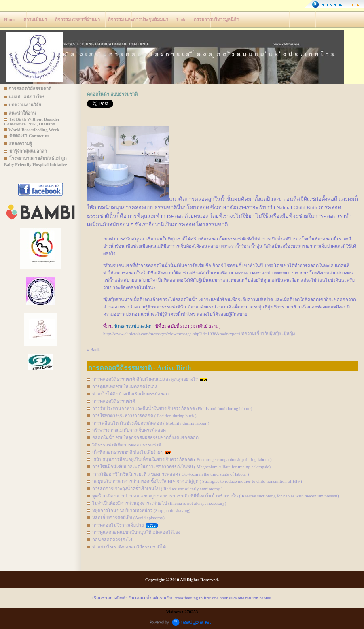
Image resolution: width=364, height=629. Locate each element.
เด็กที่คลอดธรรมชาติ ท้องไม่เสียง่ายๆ (127, 452)
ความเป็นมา (35, 19)
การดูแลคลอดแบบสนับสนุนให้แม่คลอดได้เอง (136, 532)
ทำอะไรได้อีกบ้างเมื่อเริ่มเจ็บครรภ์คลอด (130, 394)
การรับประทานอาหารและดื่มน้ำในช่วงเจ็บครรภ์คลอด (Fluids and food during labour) (172, 408)
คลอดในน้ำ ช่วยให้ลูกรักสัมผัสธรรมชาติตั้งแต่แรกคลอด (145, 438)
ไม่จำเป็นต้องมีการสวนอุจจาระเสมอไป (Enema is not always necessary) (159, 503)
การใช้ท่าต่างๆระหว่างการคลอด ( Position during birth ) (144, 416)
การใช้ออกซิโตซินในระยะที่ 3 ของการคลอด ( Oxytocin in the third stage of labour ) (170, 474)
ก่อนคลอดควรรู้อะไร (112, 540)
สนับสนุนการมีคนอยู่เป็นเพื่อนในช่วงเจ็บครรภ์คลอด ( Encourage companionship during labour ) (182, 459)
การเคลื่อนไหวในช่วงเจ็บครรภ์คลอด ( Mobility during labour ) (151, 423)
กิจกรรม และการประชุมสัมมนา (138, 19)
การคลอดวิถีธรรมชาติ (114, 401)
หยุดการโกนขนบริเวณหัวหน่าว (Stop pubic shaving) (141, 510)
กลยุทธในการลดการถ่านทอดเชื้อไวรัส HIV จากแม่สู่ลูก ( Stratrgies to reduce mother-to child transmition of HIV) (197, 481)
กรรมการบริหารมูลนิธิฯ (216, 19)
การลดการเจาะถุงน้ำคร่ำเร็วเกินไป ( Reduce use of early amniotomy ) (157, 489)
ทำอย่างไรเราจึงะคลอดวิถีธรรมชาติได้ (129, 547)
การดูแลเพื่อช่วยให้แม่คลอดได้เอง (125, 387)
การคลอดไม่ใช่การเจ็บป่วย (118, 525)
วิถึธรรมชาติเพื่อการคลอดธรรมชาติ (127, 445)
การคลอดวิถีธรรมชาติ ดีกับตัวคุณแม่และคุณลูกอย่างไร (145, 379)
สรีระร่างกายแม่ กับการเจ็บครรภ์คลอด (129, 430)
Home (10, 19)
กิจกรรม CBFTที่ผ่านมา (77, 19)
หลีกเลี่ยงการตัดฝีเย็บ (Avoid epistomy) (128, 518)
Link (181, 19)
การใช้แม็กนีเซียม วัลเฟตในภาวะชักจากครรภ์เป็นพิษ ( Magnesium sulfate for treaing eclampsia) (181, 467)
